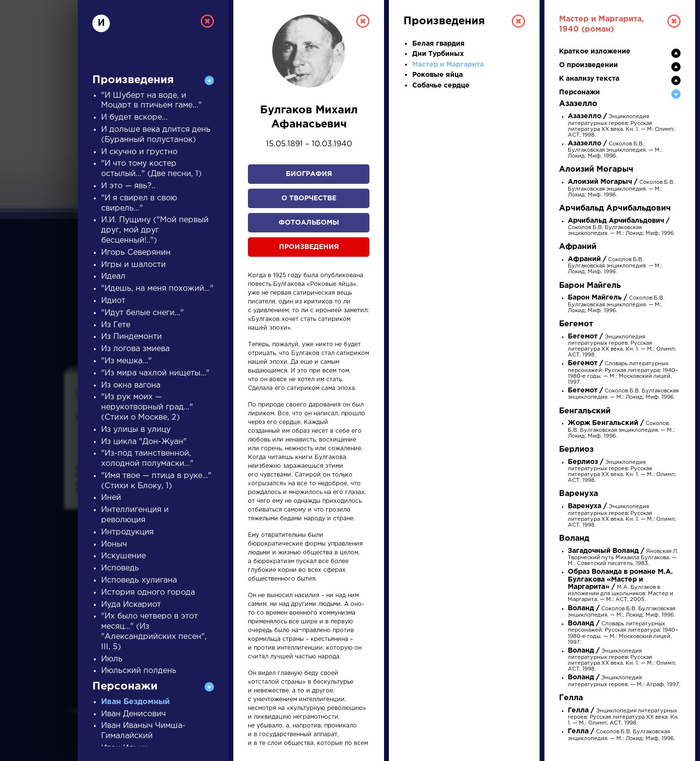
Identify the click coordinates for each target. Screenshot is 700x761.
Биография (309, 174)
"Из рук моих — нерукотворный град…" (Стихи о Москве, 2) (147, 407)
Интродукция (127, 532)
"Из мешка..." (126, 361)
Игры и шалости (133, 265)
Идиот (113, 301)
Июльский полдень (139, 671)
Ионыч (114, 544)
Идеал (113, 276)
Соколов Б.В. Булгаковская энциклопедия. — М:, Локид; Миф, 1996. (616, 304)
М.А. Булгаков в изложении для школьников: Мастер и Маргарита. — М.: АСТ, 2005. (621, 586)
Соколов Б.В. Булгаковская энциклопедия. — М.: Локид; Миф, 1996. (615, 150)
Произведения (309, 247)
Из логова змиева (135, 349)
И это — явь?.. (128, 186)
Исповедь (120, 568)
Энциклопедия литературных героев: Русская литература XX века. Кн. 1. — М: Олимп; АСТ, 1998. (621, 126)
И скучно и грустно (139, 152)
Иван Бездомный (135, 702)
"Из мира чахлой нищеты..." (155, 373)
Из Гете (116, 325)
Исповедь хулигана (139, 580)
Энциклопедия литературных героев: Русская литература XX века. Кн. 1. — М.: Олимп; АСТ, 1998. (622, 516)
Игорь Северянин (136, 253)
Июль (112, 659)
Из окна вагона (131, 385)
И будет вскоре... (134, 117)
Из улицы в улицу (136, 430)
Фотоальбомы (309, 223)
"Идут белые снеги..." (142, 313)
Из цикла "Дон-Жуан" (144, 442)
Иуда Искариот (131, 605)
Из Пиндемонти (131, 337)
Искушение (123, 556)
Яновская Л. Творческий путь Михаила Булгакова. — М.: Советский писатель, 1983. (623, 557)
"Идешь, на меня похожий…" (157, 289)
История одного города (148, 593)
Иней (111, 498)
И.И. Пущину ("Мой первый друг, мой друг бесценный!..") (155, 230)
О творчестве (309, 198)
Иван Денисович (133, 714)
